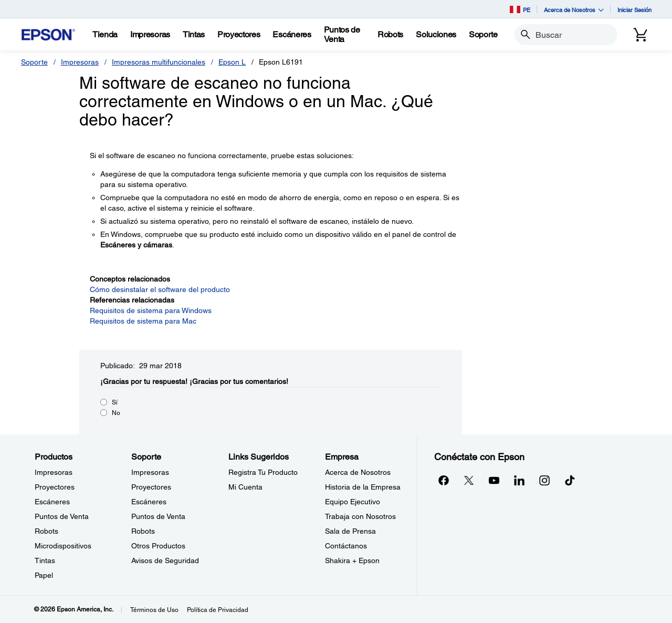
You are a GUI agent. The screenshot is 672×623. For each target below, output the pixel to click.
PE (520, 9)
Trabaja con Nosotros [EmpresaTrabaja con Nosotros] (360, 516)
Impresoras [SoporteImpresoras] (150, 472)
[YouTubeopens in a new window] (494, 480)
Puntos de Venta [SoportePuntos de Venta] (158, 516)
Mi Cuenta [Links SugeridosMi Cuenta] (245, 487)
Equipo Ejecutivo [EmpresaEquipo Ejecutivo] (353, 502)
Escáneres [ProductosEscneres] (52, 502)
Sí (115, 402)
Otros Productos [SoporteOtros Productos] (158, 546)
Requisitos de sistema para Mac (143, 321)
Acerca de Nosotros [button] (574, 10)
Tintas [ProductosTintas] (45, 560)
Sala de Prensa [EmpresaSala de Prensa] (350, 531)
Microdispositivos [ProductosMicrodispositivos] (63, 546)
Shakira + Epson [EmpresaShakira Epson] (352, 560)
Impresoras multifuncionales (159, 62)
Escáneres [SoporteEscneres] (149, 502)
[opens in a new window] (570, 480)
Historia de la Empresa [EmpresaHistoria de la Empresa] (363, 487)
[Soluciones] (436, 35)
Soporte (34, 62)
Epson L (232, 62)
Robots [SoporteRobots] (143, 531)
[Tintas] (194, 35)
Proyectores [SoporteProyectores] (151, 487)
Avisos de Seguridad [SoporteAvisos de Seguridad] (165, 560)
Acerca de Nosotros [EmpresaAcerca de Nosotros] (358, 472)
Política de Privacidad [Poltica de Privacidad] (218, 610)
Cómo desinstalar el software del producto (160, 289)
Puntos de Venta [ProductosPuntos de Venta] (62, 516)
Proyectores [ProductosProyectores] (55, 487)
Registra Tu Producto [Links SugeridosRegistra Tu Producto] (263, 472)
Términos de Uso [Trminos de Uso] (154, 610)
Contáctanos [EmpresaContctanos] (346, 546)
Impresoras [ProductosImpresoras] (54, 472)
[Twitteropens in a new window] (469, 480)
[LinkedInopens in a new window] (519, 480)
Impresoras (80, 62)
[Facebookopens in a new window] (444, 480)
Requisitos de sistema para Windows (151, 310)
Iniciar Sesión (634, 10)
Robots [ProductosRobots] (46, 531)
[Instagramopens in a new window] (544, 480)
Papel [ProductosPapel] (44, 575)
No (116, 413)
